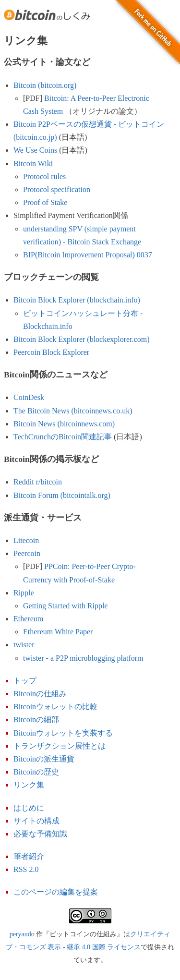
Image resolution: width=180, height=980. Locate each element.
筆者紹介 (29, 856)
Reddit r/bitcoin (38, 482)
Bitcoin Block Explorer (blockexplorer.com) (81, 339)
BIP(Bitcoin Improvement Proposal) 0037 (88, 255)
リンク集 (29, 785)
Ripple (24, 593)
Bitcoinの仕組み (40, 694)
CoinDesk (29, 397)
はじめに (29, 808)
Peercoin (27, 553)
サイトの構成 (36, 821)
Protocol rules (44, 176)
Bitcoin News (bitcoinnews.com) (64, 424)
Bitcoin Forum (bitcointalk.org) (62, 495)
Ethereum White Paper (58, 632)
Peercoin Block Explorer (51, 352)
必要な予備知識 (40, 834)
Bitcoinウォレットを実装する (63, 733)
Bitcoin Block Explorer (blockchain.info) (77, 300)
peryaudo (22, 934)
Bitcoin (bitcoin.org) (45, 85)
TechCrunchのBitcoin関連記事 (63, 437)
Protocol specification (57, 189)
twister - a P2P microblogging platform (83, 658)
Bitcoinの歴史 (36, 772)
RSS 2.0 (26, 869)
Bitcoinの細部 (36, 720)
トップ (25, 681)
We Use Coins (35, 150)
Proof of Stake (45, 202)
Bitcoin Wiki (33, 163)
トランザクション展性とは (60, 746)
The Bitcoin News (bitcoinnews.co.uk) (73, 411)
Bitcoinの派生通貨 (44, 759)
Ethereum (28, 619)
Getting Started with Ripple (65, 606)
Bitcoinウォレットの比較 (55, 707)
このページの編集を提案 (56, 892)
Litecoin (26, 540)
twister (24, 645)
